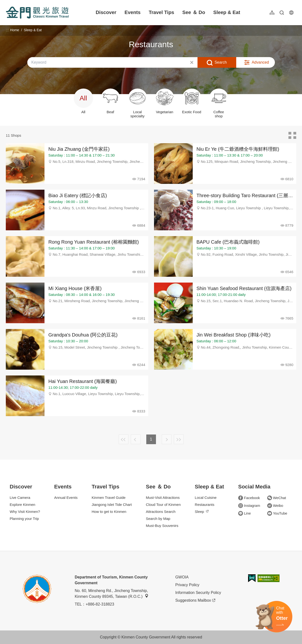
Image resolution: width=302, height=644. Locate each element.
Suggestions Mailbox (195, 600)
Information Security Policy (198, 593)
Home (15, 30)
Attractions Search (161, 512)
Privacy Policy (187, 585)
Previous (136, 439)
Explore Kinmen (22, 505)
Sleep (202, 512)
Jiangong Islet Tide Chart (112, 505)
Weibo (275, 506)
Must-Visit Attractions (163, 498)
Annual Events (66, 498)
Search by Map (158, 519)
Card (292, 135)
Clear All (192, 62)
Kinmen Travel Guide (109, 498)
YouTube (277, 513)
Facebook (249, 498)
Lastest (179, 439)
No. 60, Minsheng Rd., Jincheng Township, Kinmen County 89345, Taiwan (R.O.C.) (112, 594)
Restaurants (205, 505)
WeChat (277, 498)
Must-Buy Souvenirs (162, 526)
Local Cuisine (206, 498)
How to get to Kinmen (109, 512)
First (124, 439)
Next (167, 439)
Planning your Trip (24, 519)
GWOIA (182, 577)
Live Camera (20, 498)
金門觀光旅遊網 (37, 13)
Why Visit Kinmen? (25, 512)
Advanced (260, 62)
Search (221, 62)
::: (7, 3)
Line (244, 513)
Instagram (249, 506)
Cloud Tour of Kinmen (163, 505)
